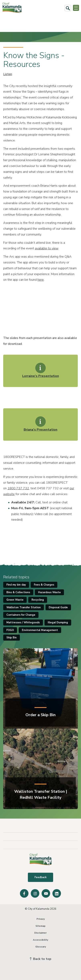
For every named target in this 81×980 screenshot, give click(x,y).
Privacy (41, 919)
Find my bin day (16, 585)
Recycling (38, 600)
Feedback (40, 877)
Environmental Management (40, 630)
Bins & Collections (18, 592)
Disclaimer (40, 933)
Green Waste (15, 600)
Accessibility (40, 940)
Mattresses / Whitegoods (23, 623)
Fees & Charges (44, 585)
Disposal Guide (58, 607)
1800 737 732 (18, 488)
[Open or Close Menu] (76, 8)
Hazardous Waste (49, 592)
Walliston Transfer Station (24, 607)
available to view (47, 248)
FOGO (10, 630)
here (41, 280)
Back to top (40, 959)
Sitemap (40, 926)
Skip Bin (12, 638)
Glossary (41, 947)
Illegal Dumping (58, 623)
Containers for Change (21, 615)
